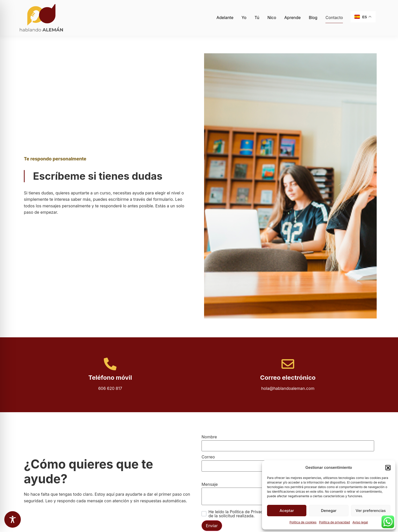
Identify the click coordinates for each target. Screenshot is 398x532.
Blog (313, 18)
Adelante (225, 18)
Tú (257, 18)
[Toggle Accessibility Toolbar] (13, 519)
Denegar (329, 511)
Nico (272, 18)
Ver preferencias (371, 511)
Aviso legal (360, 522)
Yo (244, 18)
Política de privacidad (335, 522)
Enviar (212, 526)
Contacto (334, 18)
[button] (388, 468)
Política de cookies (303, 522)
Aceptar (287, 511)
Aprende (293, 18)
